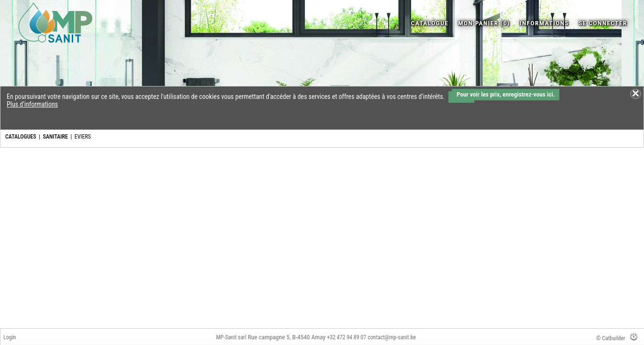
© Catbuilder (611, 338)
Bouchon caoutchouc (611, 214)
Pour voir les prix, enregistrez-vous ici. (506, 94)
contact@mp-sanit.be (392, 337)
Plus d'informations (32, 104)
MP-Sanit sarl (231, 337)
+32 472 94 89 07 (347, 337)
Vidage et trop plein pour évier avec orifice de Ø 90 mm (163, 221)
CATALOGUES (21, 137)
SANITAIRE (55, 137)
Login (10, 337)
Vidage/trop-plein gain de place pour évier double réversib (291, 221)
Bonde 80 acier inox (356, 214)
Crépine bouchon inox (420, 214)
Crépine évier (546, 214)
